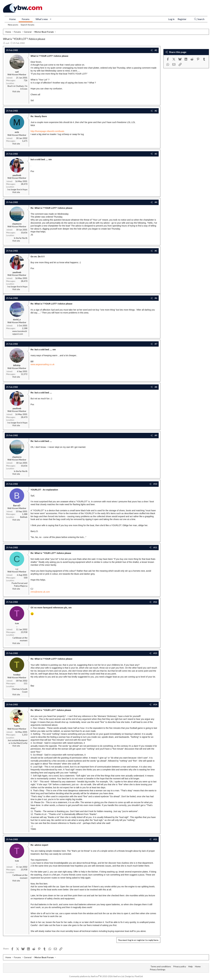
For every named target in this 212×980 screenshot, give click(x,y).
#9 (156, 435)
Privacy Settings (158, 969)
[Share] (152, 50)
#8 (156, 387)
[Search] (199, 19)
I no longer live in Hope (17, 189)
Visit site (16, 91)
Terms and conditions (161, 966)
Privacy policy (180, 966)
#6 (156, 298)
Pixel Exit (139, 976)
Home (12, 19)
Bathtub (24, 517)
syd (7, 43)
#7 (156, 344)
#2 (156, 111)
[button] (51, 19)
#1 (156, 50)
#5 (156, 251)
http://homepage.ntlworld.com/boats (47, 131)
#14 (155, 705)
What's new (42, 19)
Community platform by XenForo (97, 976)
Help (190, 966)
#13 (155, 653)
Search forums (28, 25)
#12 (155, 602)
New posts (13, 25)
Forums (26, 19)
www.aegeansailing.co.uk (42, 364)
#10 (155, 484)
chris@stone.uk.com (40, 592)
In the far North (21, 238)
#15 (155, 839)
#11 (155, 547)
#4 (156, 202)
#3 (156, 154)
